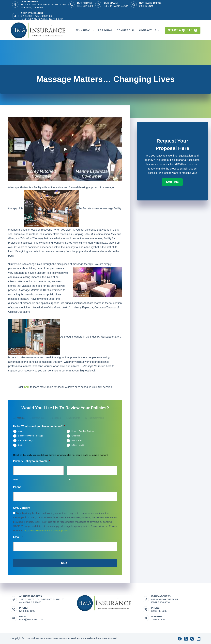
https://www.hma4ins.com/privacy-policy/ (46, 531)
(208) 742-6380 (159, 610)
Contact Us (150, 30)
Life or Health (78, 445)
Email (18, 537)
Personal (105, 30)
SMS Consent (22, 508)
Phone (17, 487)
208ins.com (146, 6)
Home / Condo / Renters (83, 431)
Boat (20, 445)
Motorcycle (77, 441)
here (27, 387)
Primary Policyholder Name (31, 461)
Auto (20, 431)
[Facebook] (180, 638)
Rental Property (25, 441)
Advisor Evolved (108, 638)
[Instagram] (192, 638)
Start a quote (183, 30)
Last (69, 480)
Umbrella (76, 436)
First (16, 480)
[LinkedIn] (199, 638)
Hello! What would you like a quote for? (39, 426)
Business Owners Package (31, 436)
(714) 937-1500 (85, 6)
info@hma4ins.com (116, 6)
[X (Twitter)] (186, 638)
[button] (172, 182)
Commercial (126, 30)
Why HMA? (86, 30)
